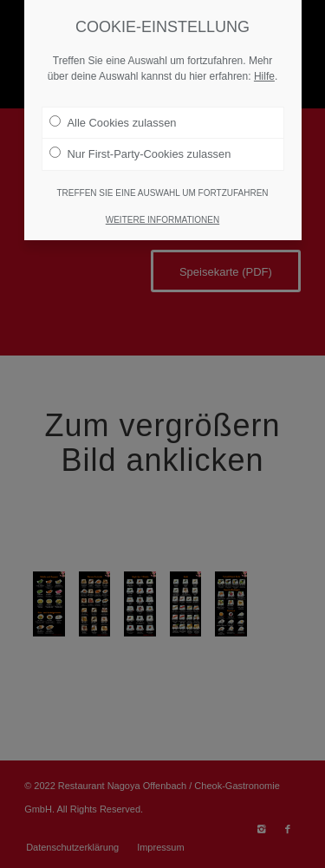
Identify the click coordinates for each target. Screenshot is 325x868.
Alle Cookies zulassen (113, 122)
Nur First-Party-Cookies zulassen (140, 153)
